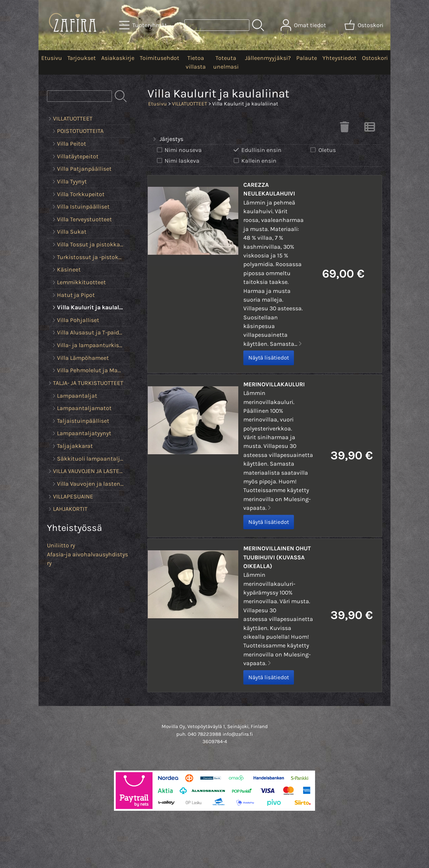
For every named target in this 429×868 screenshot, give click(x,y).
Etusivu (52, 58)
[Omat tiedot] (304, 25)
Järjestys (167, 139)
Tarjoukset (82, 58)
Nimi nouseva (179, 150)
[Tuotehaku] (217, 25)
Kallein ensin (254, 161)
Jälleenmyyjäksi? (268, 58)
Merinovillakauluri (274, 384)
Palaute (307, 58)
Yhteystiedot (340, 58)
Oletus (323, 150)
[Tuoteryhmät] (144, 25)
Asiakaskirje (118, 58)
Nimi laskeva (177, 161)
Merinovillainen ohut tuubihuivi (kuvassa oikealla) (277, 557)
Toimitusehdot (160, 58)
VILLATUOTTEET (190, 104)
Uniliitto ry (61, 545)
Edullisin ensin (257, 150)
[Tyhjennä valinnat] (345, 129)
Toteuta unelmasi (226, 62)
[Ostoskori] (364, 25)
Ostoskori (375, 58)
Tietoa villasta (196, 62)
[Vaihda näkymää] (370, 129)
